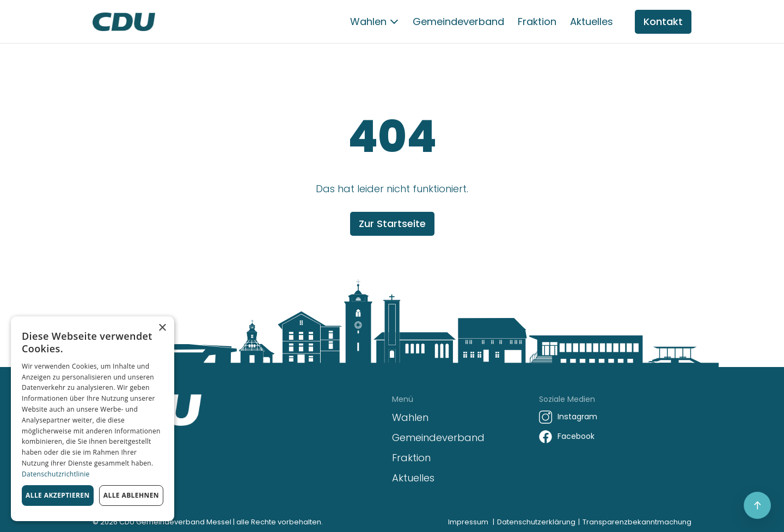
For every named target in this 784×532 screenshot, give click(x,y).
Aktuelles (592, 22)
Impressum (468, 522)
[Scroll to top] (757, 505)
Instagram (577, 417)
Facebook (576, 436)
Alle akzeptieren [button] (58, 495)
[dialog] (93, 419)
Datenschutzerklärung (536, 522)
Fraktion (537, 22)
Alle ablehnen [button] (131, 495)
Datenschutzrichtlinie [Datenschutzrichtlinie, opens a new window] (56, 474)
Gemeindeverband (458, 22)
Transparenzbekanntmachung (637, 522)
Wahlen (368, 22)
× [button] (162, 328)
